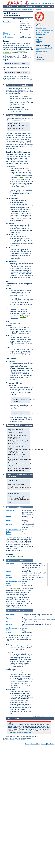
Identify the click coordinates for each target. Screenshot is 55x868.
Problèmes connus (42, 52)
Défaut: (9, 520)
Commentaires (40, 59)
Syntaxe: (9, 516)
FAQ (38, 4)
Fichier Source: (8, 37)
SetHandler (7, 53)
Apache (5, 9)
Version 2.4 (31, 9)
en (26, 19)
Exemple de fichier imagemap (45, 30)
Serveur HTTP (13, 9)
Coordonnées (11, 359)
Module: (9, 534)
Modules (38, 9)
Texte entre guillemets (14, 383)
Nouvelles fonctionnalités (43, 26)
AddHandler (21, 51)
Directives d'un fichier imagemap (18, 152)
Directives (33, 4)
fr (29, 19)
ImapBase (38, 39)
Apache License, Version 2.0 (19, 740)
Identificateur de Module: (11, 35)
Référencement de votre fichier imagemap (43, 33)
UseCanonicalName (16, 557)
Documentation (22, 9)
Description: (7, 22)
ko (32, 19)
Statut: (5, 33)
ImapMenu (38, 42)
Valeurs (9, 281)
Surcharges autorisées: (14, 530)
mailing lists (27, 732)
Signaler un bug (41, 54)
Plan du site (50, 4)
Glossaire (43, 4)
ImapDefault (39, 41)
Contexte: (9, 524)
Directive (11, 507)
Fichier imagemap (41, 28)
